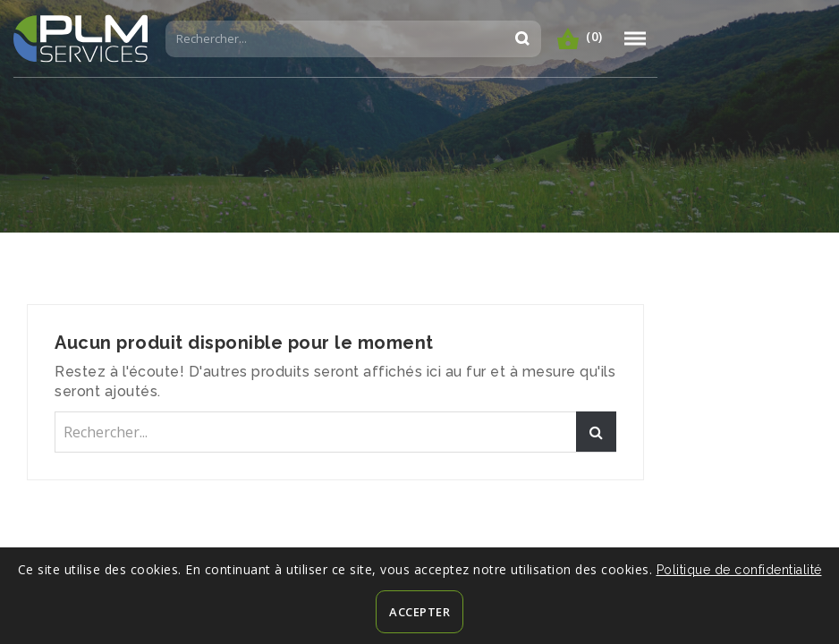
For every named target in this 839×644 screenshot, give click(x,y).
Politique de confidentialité (739, 570)
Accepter (419, 612)
